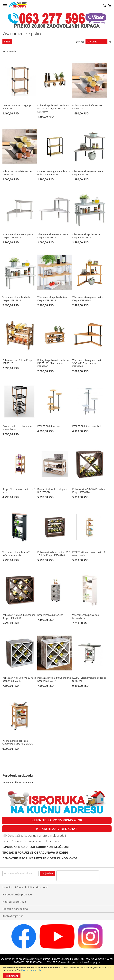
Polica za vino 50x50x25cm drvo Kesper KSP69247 (54, 679)
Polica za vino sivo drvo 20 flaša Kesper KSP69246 (19, 679)
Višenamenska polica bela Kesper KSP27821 (16, 299)
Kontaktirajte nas (13, 916)
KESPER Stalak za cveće (50, 426)
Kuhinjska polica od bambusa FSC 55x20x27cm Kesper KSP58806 (53, 363)
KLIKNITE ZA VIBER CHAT (57, 829)
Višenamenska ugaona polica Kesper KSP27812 (18, 236)
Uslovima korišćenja (31, 970)
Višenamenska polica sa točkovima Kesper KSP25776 (18, 742)
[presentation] (78, 876)
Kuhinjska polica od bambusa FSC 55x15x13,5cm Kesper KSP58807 (53, 108)
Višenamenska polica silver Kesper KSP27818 (86, 236)
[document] (57, 972)
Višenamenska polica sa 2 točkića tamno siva (16, 554)
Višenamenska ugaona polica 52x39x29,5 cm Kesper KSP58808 (88, 363)
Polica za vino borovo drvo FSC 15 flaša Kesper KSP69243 (54, 554)
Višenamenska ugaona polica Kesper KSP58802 (88, 299)
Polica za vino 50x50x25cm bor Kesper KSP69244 (19, 616)
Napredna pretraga (14, 902)
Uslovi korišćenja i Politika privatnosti (25, 887)
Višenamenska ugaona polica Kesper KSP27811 (88, 173)
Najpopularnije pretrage (17, 894)
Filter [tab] (7, 42)
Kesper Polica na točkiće (50, 615)
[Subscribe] (48, 873)
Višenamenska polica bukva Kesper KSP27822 (52, 299)
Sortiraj (80, 42)
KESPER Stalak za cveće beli (87, 426)
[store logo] (18, 5)
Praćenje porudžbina (15, 909)
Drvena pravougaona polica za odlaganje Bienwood (53, 173)
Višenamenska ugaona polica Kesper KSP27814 (53, 236)
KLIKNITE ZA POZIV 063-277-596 (57, 820)
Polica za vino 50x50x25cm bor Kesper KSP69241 (89, 491)
